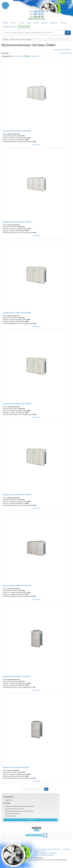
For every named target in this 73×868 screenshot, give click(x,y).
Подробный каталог (9, 27)
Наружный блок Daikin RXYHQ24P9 (17, 131)
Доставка (45, 23)
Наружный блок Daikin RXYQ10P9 (16, 676)
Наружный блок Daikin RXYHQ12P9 (17, 586)
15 (46, 789)
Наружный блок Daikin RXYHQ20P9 (17, 313)
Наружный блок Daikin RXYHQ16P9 (17, 495)
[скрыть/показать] (66, 53)
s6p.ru (36, 830)
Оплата (36, 23)
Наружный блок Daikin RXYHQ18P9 (17, 404)
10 (27, 789)
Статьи (22, 23)
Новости (14, 23)
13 (38, 789)
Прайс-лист (54, 23)
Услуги (29, 23)
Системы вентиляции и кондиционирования (46, 849)
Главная (5, 23)
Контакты (64, 23)
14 (42, 789)
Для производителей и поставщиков (45, 853)
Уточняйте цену (36, 145)
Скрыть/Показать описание (62, 50)
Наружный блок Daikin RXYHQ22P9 (17, 222)
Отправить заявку (24, 27)
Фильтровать (30, 820)
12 (35, 789)
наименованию (19, 56)
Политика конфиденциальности (44, 855)
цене (27, 56)
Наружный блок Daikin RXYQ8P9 (16, 767)
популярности (35, 56)
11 (31, 789)
